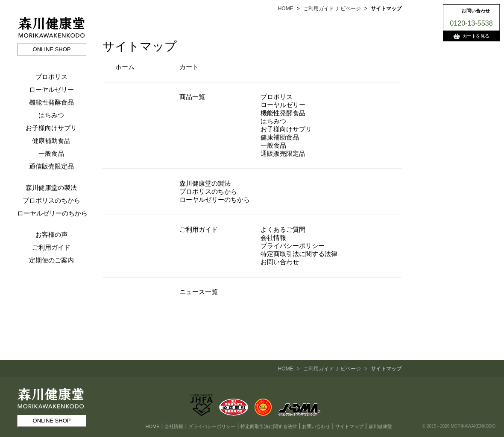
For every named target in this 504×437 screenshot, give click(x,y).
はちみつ (51, 115)
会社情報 (273, 237)
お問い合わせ (280, 262)
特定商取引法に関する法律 (299, 254)
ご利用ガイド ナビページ (332, 9)
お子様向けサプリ (51, 128)
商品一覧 (192, 97)
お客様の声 (51, 235)
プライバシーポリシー (293, 246)
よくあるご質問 (283, 229)
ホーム (125, 67)
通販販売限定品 (283, 153)
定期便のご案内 (51, 260)
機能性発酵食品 (51, 102)
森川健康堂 (380, 426)
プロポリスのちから (51, 200)
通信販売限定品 (51, 166)
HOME (286, 9)
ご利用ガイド (51, 247)
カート (189, 67)
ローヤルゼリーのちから (52, 213)
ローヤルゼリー (51, 89)
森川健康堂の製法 (51, 188)
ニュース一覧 (199, 292)
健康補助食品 (51, 141)
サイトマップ (349, 426)
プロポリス (51, 77)
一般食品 (51, 153)
